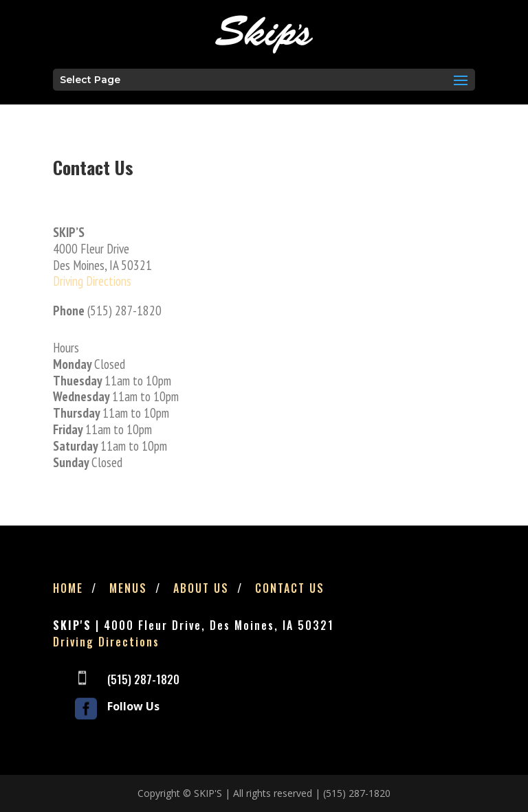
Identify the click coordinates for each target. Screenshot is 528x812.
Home (68, 588)
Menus (128, 588)
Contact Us (290, 588)
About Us (201, 588)
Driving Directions (92, 281)
